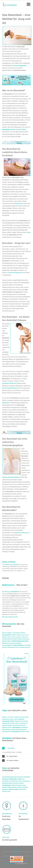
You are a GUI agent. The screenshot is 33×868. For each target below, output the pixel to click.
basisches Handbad (14, 717)
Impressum (16, 849)
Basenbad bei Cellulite (19, 633)
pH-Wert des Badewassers (11, 388)
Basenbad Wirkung (25, 647)
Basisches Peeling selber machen (12, 779)
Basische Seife (13, 789)
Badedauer (6, 403)
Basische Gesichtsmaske (9, 787)
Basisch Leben (25, 732)
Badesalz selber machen (9, 637)
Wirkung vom (11, 592)
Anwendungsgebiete (20, 66)
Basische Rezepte (7, 725)
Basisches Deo (6, 732)
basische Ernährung (21, 533)
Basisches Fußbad (12, 639)
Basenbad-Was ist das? (9, 635)
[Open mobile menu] (29, 4)
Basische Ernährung (23, 639)
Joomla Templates (10, 864)
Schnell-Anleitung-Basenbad (20, 641)
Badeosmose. (19, 204)
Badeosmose (6, 643)
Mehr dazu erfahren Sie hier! (10, 617)
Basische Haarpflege (24, 777)
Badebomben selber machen (10, 719)
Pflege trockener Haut (23, 635)
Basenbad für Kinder (13, 647)
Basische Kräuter (7, 727)
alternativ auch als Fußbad (14, 129)
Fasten (28, 232)
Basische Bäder (7, 641)
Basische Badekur (7, 633)
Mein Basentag (6, 730)
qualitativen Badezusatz (10, 383)
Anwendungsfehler (7, 645)
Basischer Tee (24, 723)
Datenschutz (17, 854)
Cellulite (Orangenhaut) (15, 273)
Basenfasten (25, 727)
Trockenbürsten (16, 732)
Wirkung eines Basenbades (11, 477)
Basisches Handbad (16, 643)
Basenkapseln (16, 727)
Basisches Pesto (24, 717)
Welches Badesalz (18, 645)
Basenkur (19, 637)
